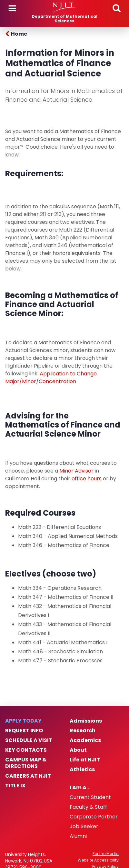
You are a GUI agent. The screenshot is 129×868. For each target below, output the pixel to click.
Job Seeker (84, 827)
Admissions (86, 721)
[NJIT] (64, 8)
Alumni (78, 836)
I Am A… (80, 788)
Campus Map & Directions (26, 763)
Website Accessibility (98, 860)
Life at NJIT (85, 760)
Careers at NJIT (28, 776)
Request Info (24, 731)
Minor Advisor (77, 471)
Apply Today (23, 721)
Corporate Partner (94, 817)
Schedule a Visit (29, 740)
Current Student (90, 797)
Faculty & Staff (88, 807)
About (78, 750)
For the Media (106, 854)
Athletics (82, 770)
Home (19, 34)
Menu (12, 8)
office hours (87, 479)
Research (83, 731)
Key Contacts (26, 750)
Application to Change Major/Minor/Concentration (51, 377)
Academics (85, 740)
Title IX (15, 786)
